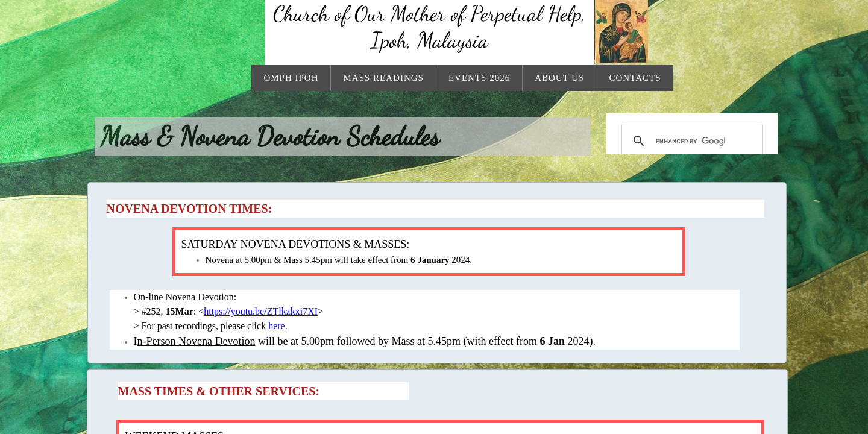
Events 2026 (479, 78)
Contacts (635, 78)
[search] (690, 141)
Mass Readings (383, 78)
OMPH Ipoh (291, 78)
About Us (559, 78)
